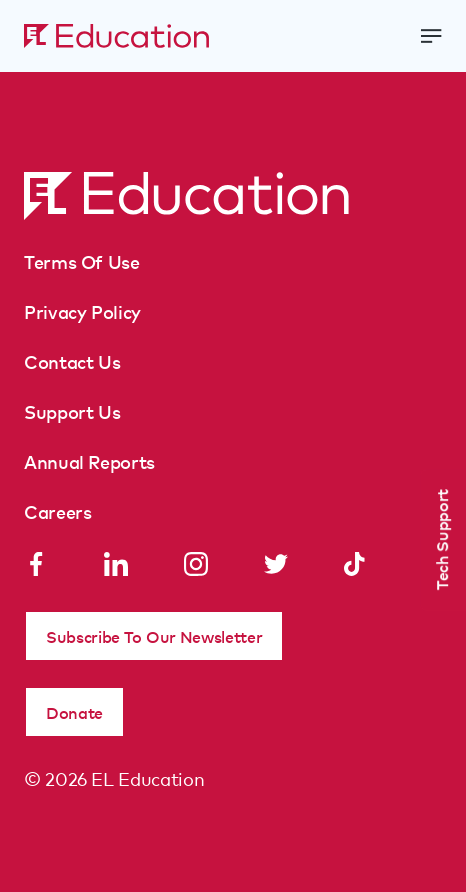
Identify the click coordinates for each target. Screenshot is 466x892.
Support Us (72, 411)
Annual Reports (89, 461)
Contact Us (72, 361)
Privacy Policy (82, 311)
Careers (57, 511)
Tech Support (441, 539)
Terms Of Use (82, 261)
